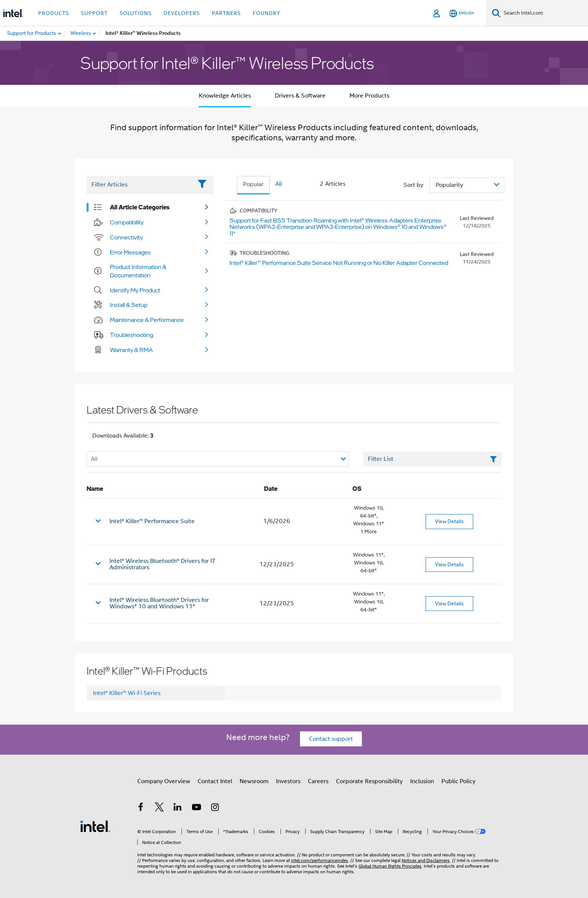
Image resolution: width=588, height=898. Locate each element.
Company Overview (164, 781)
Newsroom (254, 781)
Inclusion (422, 781)
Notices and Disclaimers (426, 860)
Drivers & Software (300, 96)
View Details (449, 521)
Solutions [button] (136, 13)
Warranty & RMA (131, 350)
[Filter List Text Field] (140, 185)
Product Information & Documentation (138, 271)
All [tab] (279, 184)
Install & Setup (129, 305)
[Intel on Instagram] (215, 808)
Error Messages (130, 252)
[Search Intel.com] (544, 13)
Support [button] (94, 13)
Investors (288, 781)
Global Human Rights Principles (390, 866)
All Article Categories (140, 207)
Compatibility (127, 222)
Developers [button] (182, 13)
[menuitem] (81, 33)
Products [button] (54, 13)
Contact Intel (215, 781)
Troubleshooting (131, 335)
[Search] (496, 13)
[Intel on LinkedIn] (178, 808)
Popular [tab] (253, 184)
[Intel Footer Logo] (95, 826)
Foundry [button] (267, 13)
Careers (318, 781)
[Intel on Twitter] (159, 808)
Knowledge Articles (225, 96)
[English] (462, 13)
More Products (369, 96)
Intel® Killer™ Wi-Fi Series (127, 693)
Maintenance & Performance (147, 320)
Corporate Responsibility (369, 781)
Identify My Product (135, 290)
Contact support (331, 739)
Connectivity (126, 237)
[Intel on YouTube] (196, 808)
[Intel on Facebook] (141, 808)
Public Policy (458, 781)
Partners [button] (226, 13)
